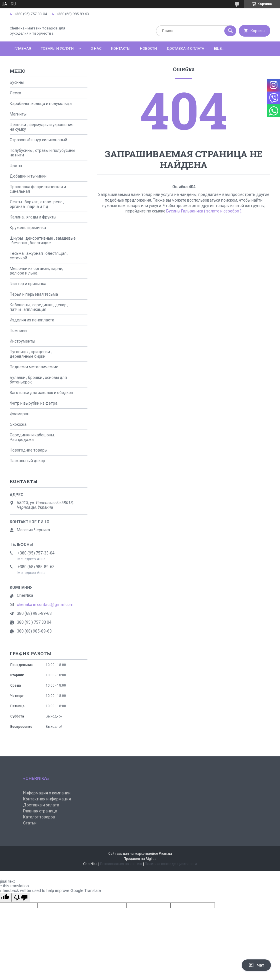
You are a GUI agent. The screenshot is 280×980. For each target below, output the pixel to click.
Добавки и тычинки (28, 176)
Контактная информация (47, 799)
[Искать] (230, 31)
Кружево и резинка (28, 228)
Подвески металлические (34, 367)
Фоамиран (20, 414)
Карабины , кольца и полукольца (41, 104)
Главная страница (40, 811)
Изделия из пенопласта (32, 320)
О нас (96, 48)
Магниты (18, 114)
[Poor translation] (21, 897)
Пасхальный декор (27, 461)
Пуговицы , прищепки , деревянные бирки (31, 354)
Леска (15, 93)
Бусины (17, 82)
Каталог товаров (39, 817)
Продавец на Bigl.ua (140, 859)
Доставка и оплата (185, 48)
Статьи (30, 823)
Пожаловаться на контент (121, 864)
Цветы (16, 166)
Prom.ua (165, 854)
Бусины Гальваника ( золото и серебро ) (204, 211)
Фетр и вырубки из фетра (34, 403)
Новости (148, 48)
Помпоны (18, 331)
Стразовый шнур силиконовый (38, 140)
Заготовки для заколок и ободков (41, 393)
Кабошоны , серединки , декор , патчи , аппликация (39, 307)
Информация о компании (47, 793)
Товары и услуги (57, 48)
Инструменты (22, 341)
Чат (256, 965)
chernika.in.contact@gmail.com (45, 605)
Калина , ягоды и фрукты (33, 217)
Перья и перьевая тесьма (34, 294)
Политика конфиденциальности (171, 864)
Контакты (121, 48)
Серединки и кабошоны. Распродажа (32, 437)
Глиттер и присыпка (28, 284)
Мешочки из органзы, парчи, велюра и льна (36, 271)
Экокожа (18, 424)
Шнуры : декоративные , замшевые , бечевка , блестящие (43, 240)
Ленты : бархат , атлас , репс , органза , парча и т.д (37, 204)
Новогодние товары (29, 450)
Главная (23, 48)
